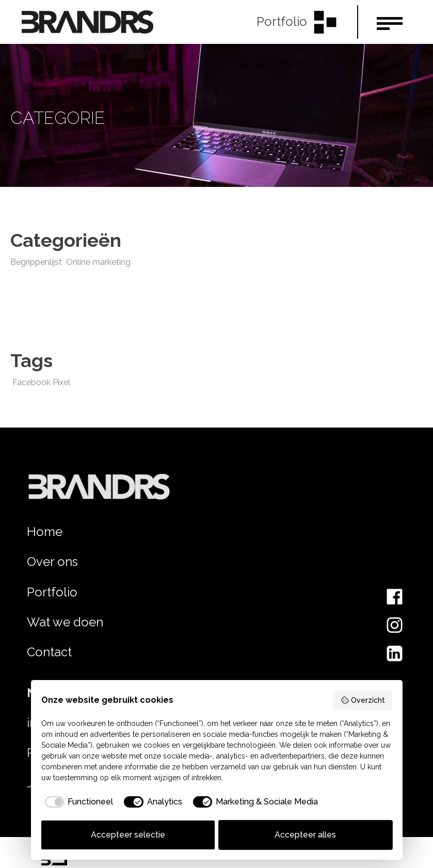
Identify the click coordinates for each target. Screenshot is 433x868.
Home (45, 532)
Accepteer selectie (128, 835)
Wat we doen (65, 622)
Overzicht (363, 700)
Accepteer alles (305, 835)
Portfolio (52, 592)
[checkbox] (77, 802)
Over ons (52, 562)
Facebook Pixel (41, 382)
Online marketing (98, 262)
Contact (49, 652)
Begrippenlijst (36, 262)
